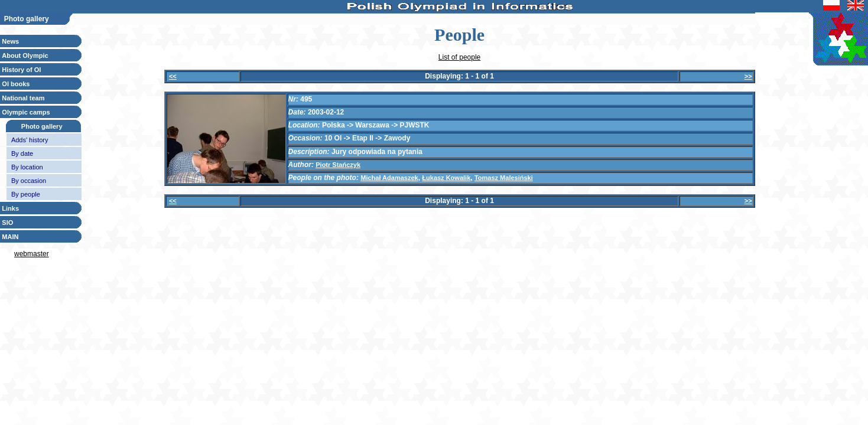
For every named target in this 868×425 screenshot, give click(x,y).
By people (26, 194)
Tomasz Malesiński (504, 178)
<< (173, 76)
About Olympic (25, 55)
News (10, 41)
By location (27, 167)
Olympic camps (26, 112)
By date (22, 153)
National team (23, 98)
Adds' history (30, 140)
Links (10, 208)
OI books (16, 84)
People (459, 35)
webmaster (32, 254)
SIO (7, 223)
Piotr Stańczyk (338, 165)
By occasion (29, 181)
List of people (459, 57)
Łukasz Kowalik (446, 178)
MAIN (10, 237)
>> (748, 76)
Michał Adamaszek (389, 178)
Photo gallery (42, 126)
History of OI (21, 70)
